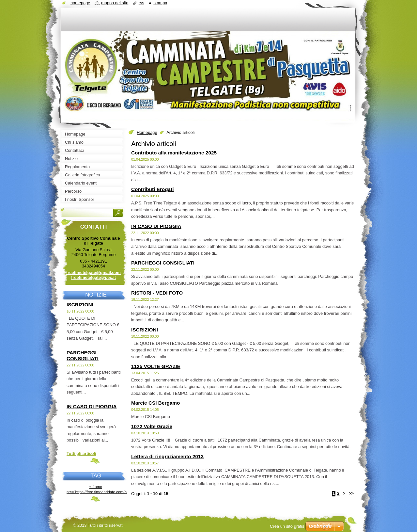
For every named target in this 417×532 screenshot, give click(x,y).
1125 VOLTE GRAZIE (156, 366)
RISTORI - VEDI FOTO (157, 293)
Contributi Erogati (153, 189)
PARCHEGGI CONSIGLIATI (163, 263)
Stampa (160, 3)
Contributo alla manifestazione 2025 (174, 153)
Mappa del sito (115, 3)
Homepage (147, 132)
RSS (141, 3)
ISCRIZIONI (145, 330)
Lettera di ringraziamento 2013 (167, 456)
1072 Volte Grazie (152, 426)
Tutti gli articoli (81, 453)
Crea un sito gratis (287, 526)
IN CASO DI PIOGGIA (156, 226)
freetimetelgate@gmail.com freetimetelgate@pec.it (93, 275)
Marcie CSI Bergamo (155, 403)
